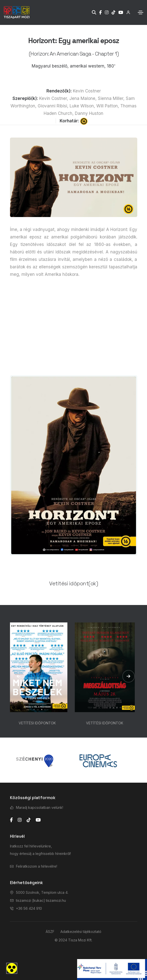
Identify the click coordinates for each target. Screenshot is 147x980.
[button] (19, 676)
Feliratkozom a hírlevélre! (37, 866)
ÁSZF (50, 932)
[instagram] (20, 820)
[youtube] (38, 820)
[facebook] (11, 820)
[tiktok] (29, 820)
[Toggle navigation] (141, 12)
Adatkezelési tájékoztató (81, 932)
